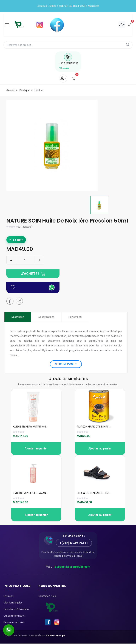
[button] (19, 301)
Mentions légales (13, 603)
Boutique (25, 90)
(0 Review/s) (25, 227)
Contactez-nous (47, 596)
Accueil (10, 90)
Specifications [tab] (46, 317)
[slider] (12, 227)
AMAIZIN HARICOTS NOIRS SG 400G (98, 427)
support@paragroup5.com (73, 567)
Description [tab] (18, 317)
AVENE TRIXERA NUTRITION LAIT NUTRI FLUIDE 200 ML (45, 427)
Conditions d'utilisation (16, 609)
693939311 (69, 63)
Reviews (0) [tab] (75, 317)
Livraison (8, 596)
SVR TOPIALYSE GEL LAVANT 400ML (34, 493)
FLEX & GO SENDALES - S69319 (95, 493)
